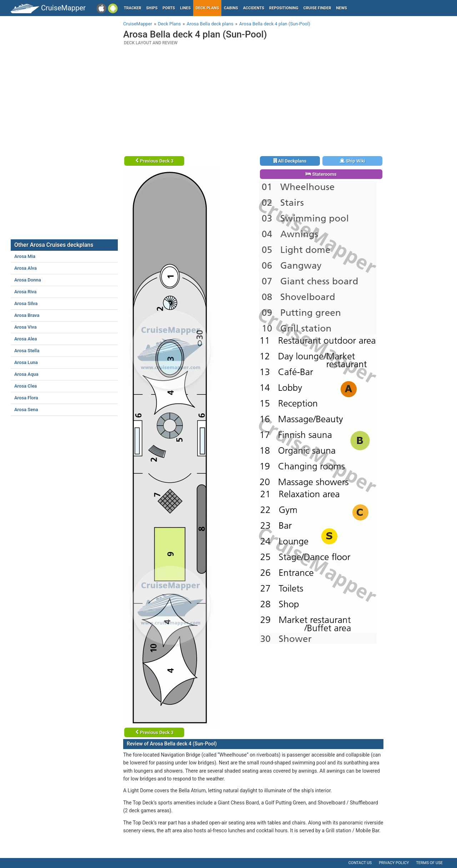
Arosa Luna (26, 362)
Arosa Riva (25, 292)
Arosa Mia (25, 256)
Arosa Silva (26, 303)
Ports (169, 8)
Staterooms (321, 174)
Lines (185, 8)
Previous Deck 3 (154, 161)
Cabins (231, 8)
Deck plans (207, 8)
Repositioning (284, 8)
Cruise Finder (317, 8)
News (342, 8)
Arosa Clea (26, 386)
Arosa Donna (28, 280)
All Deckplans (290, 161)
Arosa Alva (26, 268)
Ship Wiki (352, 161)
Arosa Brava (27, 315)
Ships (152, 8)
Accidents (254, 8)
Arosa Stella (27, 351)
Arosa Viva (25, 327)
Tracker (133, 8)
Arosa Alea (26, 339)
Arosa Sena (26, 410)
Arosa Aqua (26, 374)
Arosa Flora (26, 398)
